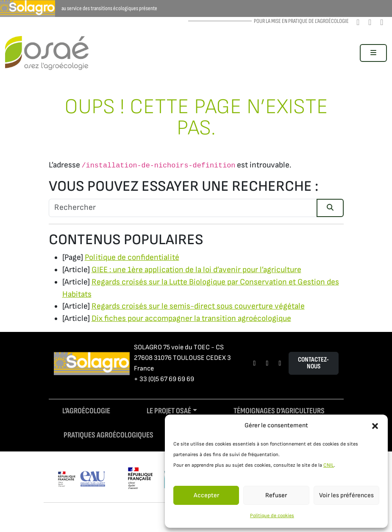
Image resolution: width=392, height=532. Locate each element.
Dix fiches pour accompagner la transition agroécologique (191, 319)
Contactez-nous (313, 363)
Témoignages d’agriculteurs (279, 411)
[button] (375, 426)
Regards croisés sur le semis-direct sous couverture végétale (198, 306)
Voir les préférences (346, 495)
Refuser (276, 495)
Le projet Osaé (169, 411)
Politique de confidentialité (132, 258)
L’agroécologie (86, 411)
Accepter (206, 495)
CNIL (329, 465)
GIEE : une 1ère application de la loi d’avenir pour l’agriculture (196, 270)
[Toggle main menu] (373, 53)
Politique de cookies (272, 516)
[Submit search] (330, 208)
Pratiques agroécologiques (108, 435)
